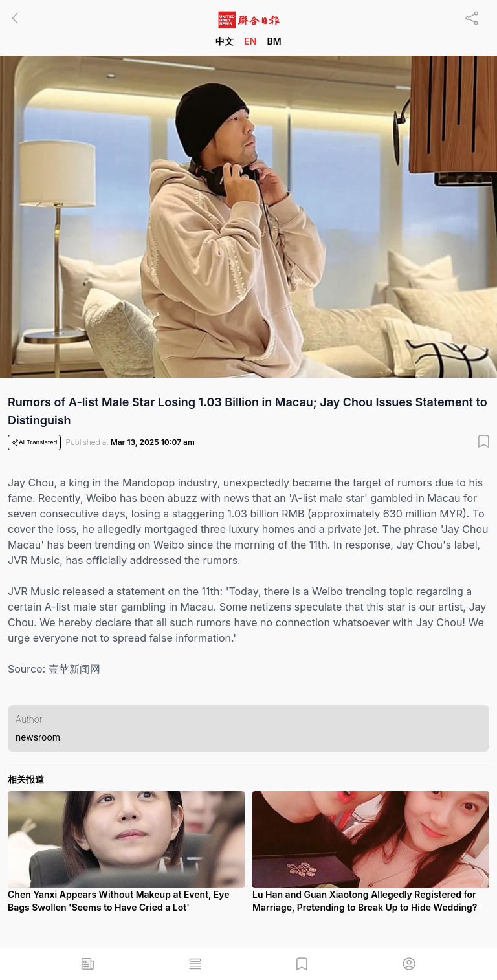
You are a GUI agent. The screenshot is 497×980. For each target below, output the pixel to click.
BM (274, 41)
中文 (225, 41)
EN (250, 41)
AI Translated (34, 442)
